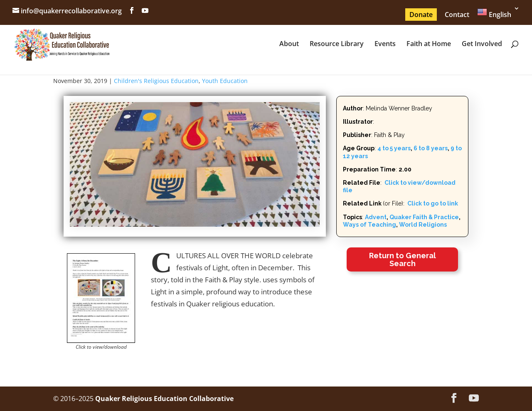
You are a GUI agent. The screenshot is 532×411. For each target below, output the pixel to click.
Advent (376, 217)
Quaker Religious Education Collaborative (164, 399)
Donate (421, 15)
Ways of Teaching (369, 225)
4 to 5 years (394, 148)
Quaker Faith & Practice (424, 217)
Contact (457, 15)
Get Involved (482, 44)
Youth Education (225, 81)
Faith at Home (429, 44)
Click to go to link (432, 203)
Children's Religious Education (156, 81)
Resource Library (337, 44)
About (289, 44)
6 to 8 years (431, 148)
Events (385, 44)
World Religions (423, 225)
